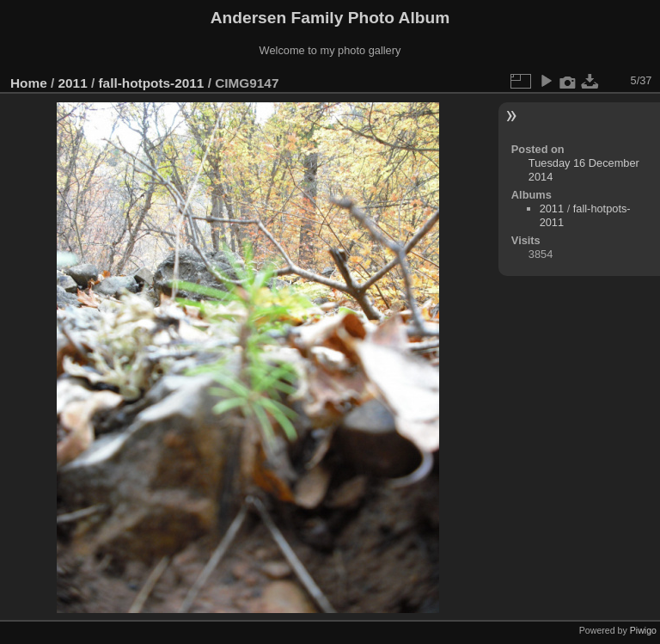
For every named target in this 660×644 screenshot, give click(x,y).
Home (29, 83)
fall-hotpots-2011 (151, 83)
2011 (73, 83)
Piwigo (643, 630)
